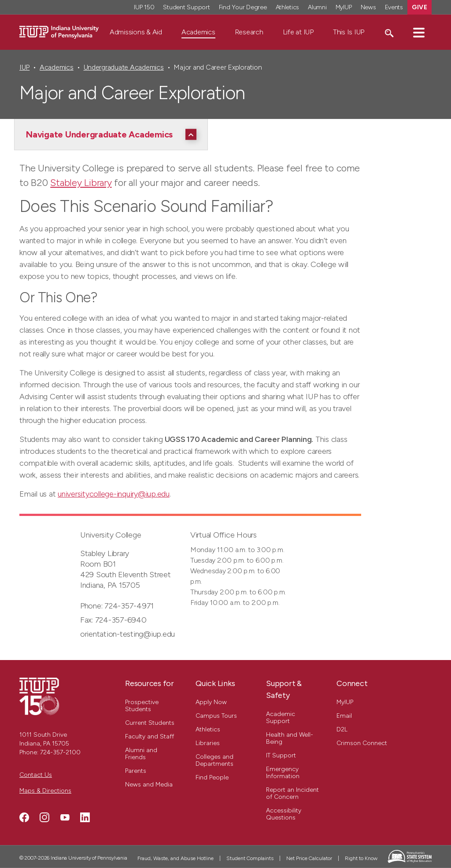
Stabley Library (81, 183)
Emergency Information (283, 773)
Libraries (208, 743)
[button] (419, 32)
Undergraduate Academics (124, 67)
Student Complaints (250, 858)
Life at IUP (298, 32)
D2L (342, 729)
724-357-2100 (60, 752)
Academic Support (281, 718)
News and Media (149, 785)
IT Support (281, 755)
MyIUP (345, 702)
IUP (24, 67)
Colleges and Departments (214, 760)
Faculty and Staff (150, 736)
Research (249, 32)
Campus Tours (216, 716)
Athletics (208, 729)
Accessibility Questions (284, 814)
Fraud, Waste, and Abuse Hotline (176, 858)
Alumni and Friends (141, 754)
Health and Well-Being (290, 738)
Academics (198, 32)
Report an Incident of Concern (292, 793)
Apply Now (211, 702)
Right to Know (361, 858)
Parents (136, 771)
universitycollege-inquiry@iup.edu (114, 494)
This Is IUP (349, 32)
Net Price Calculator (309, 858)
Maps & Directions (45, 791)
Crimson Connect (362, 743)
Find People (212, 777)
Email (344, 716)
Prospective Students (142, 706)
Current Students (150, 723)
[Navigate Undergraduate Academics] (113, 134)
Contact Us (36, 775)
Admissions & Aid (136, 32)
